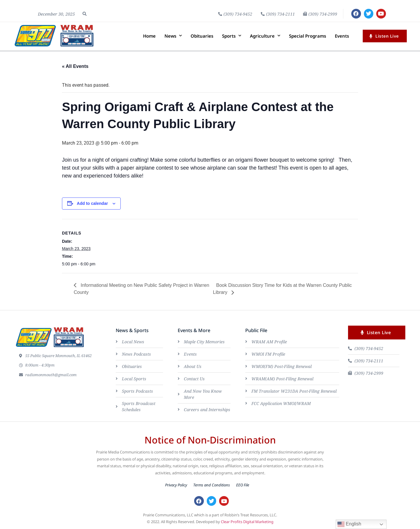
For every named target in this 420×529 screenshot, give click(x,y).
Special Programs (308, 36)
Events (342, 36)
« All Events (75, 66)
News (173, 36)
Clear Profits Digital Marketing (247, 522)
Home (149, 36)
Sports (232, 36)
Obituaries (202, 36)
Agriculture (265, 36)
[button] (85, 14)
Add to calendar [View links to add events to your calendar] (93, 203)
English (349, 524)
